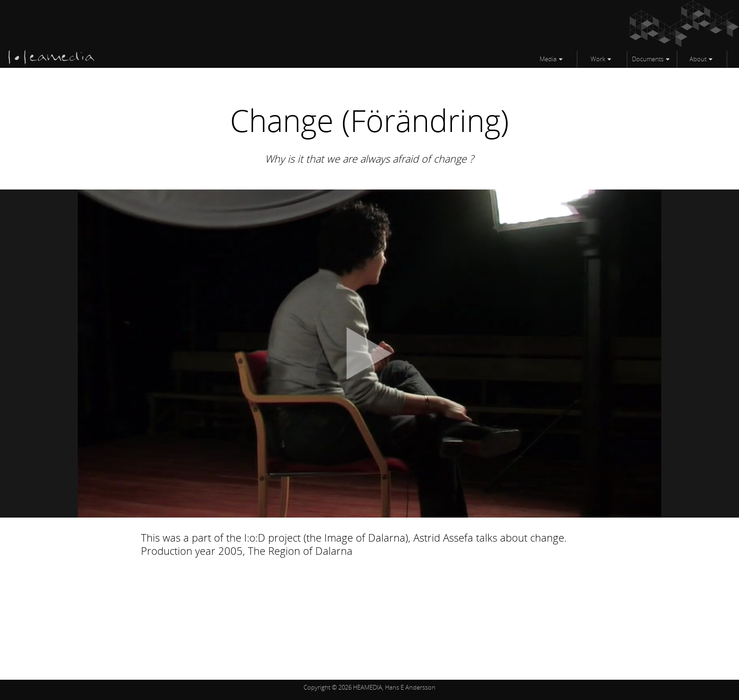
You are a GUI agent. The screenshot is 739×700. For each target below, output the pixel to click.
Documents (648, 59)
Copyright (317, 687)
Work (598, 59)
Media (548, 59)
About (698, 59)
